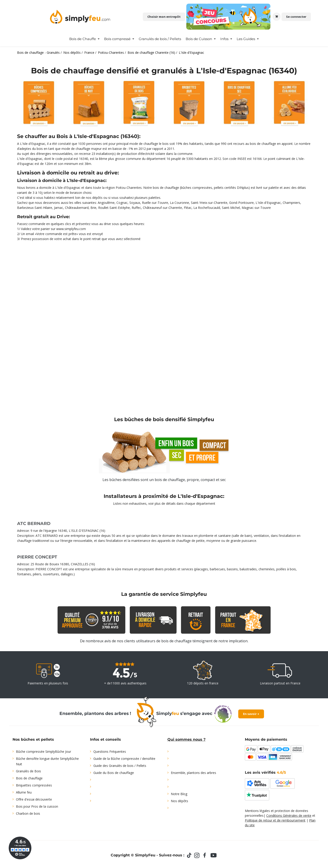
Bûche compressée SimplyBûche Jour (44, 751)
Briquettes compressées (34, 785)
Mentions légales (257, 811)
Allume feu (24, 792)
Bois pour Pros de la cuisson (37, 806)
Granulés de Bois (28, 771)
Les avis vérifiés (265, 772)
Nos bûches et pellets (33, 739)
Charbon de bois (28, 813)
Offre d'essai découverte (34, 799)
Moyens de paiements (266, 739)
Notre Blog (179, 794)
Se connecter (296, 17)
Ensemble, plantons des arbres (193, 773)
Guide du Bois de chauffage (114, 773)
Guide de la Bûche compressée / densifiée (124, 759)
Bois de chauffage (29, 778)
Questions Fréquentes (110, 751)
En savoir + (251, 714)
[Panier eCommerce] (277, 17)
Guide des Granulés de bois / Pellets (120, 766)
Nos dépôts (179, 801)
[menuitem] (84, 39)
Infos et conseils (105, 739)
